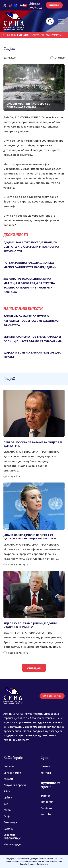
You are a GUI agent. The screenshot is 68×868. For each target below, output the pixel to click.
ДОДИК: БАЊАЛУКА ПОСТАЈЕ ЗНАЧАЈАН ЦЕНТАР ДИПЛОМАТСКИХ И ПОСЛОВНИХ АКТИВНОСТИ (31, 247)
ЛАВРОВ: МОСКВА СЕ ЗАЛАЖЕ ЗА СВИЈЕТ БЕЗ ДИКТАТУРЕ (33, 444)
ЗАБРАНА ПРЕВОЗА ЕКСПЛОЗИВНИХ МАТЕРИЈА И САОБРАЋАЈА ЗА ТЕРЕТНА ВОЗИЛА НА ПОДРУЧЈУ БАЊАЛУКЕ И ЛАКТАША (29, 285)
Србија (8, 798)
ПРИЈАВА (54, 5)
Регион (8, 810)
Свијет (8, 816)
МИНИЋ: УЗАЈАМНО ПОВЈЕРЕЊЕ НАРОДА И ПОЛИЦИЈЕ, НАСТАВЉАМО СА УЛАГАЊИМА (33, 339)
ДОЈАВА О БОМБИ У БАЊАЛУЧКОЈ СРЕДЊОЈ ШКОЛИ (33, 355)
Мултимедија (12, 844)
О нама (45, 766)
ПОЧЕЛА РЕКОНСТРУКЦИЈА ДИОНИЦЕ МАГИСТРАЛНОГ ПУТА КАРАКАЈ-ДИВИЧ (30, 265)
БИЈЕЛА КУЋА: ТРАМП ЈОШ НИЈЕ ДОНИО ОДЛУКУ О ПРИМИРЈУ (30, 625)
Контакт (46, 773)
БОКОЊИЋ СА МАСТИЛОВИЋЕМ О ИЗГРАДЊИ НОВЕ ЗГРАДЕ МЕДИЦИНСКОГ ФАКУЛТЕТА (32, 321)
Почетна (9, 766)
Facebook (46, 808)
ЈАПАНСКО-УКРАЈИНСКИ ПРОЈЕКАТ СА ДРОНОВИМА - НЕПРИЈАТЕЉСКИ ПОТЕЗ (30, 537)
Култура (8, 829)
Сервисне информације (12, 836)
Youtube (46, 814)
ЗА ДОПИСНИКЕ (52, 696)
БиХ (6, 804)
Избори (8, 779)
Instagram (47, 802)
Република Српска (15, 785)
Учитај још (34, 668)
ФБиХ (7, 791)
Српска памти (12, 773)
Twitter (45, 796)
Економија (10, 822)
